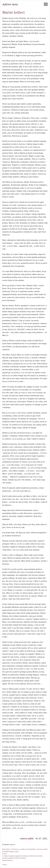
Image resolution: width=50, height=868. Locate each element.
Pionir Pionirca (8, 860)
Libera (5, 854)
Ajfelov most (10, 4)
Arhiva (5, 865)
